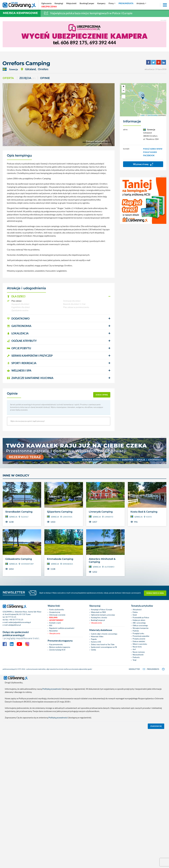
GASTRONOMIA (19, 326)
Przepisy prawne (139, 776)
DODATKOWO (18, 318)
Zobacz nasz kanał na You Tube (103, 782)
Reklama (53, 755)
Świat (135, 753)
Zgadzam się (156, 863)
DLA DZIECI (16, 296)
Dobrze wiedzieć (139, 779)
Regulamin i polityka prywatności (62, 766)
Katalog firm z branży (99, 755)
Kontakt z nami (55, 761)
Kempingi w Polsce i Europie (102, 747)
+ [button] (124, 87)
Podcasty (136, 795)
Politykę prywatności (52, 826)
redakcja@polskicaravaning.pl (19, 760)
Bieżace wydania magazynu (60, 785)
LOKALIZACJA (18, 333)
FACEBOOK (149, 155)
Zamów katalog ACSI (57, 787)
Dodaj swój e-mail (155, 730)
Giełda (93, 787)
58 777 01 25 (11, 755)
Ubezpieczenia (55, 771)
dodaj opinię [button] (102, 395)
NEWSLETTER (14, 730)
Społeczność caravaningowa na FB (104, 785)
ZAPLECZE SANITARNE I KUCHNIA (30, 378)
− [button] (124, 91)
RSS (51, 763)
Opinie (45, 78)
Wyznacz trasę (143, 164)
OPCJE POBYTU (19, 348)
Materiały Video (97, 774)
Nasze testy (137, 784)
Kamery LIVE (96, 780)
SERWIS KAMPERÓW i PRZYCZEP (30, 356)
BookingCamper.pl (98, 758)
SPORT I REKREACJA (22, 363)
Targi (134, 798)
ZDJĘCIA (27, 78)
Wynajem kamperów (141, 766)
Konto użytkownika (57, 747)
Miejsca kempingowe (20, 13)
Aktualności (137, 747)
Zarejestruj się (55, 750)
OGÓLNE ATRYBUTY (22, 341)
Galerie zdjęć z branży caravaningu (104, 772)
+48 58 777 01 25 (16, 757)
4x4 (134, 787)
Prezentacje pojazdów (141, 774)
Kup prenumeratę (56, 782)
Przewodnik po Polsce (141, 755)
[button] (59, 296)
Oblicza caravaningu (140, 763)
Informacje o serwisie (57, 753)
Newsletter (54, 768)
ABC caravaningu (139, 761)
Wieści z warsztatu (140, 782)
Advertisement (56, 758)
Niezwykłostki (138, 792)
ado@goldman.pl (14, 763)
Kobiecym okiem (139, 758)
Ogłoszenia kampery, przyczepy (103, 753)
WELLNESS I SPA (19, 370)
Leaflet (143, 115)
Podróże (136, 768)
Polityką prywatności (58, 854)
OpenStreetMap (153, 115)
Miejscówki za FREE (99, 750)
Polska (135, 750)
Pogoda (94, 777)
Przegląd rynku (138, 771)
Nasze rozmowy (139, 790)
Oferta (8, 78)
